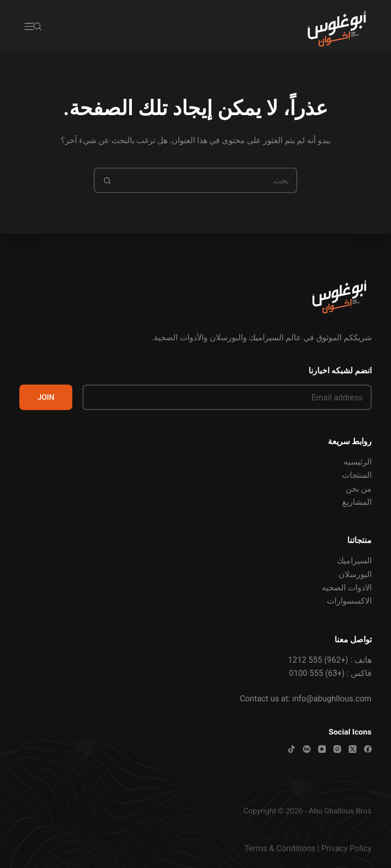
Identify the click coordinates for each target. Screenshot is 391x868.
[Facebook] (368, 749)
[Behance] (307, 749)
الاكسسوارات (349, 601)
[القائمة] (29, 26)
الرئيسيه (358, 462)
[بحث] (37, 26)
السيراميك (354, 561)
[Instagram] (337, 749)
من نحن (359, 489)
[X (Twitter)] (353, 749)
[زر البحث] (106, 180)
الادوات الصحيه (347, 588)
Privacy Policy (346, 848)
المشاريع (357, 502)
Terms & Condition (278, 848)
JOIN (46, 397)
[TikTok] (291, 749)
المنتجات (357, 475)
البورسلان (355, 574)
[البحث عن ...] (208, 180)
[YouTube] (322, 749)
